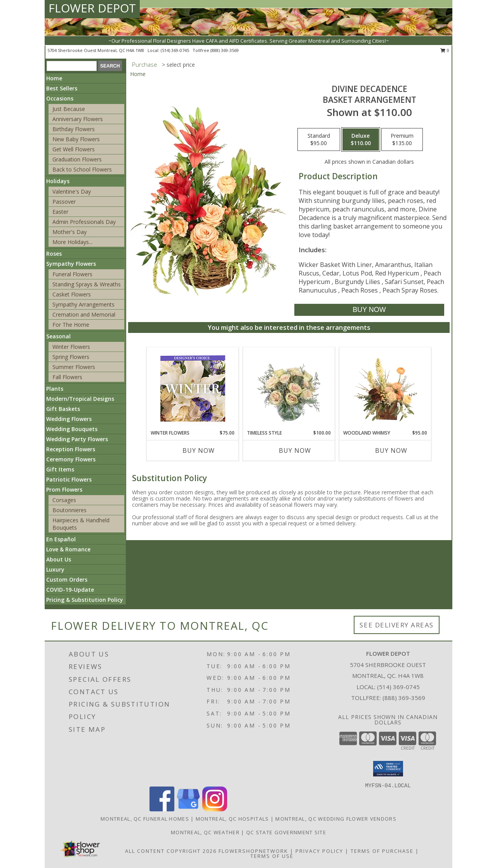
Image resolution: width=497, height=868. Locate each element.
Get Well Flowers (74, 149)
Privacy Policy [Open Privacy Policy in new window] (319, 851)
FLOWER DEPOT (92, 8)
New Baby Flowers (76, 139)
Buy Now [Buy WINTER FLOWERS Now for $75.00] (199, 450)
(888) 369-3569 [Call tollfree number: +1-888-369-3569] (225, 50)
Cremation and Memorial (84, 314)
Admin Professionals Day (84, 222)
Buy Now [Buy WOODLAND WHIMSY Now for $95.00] (391, 450)
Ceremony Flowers (71, 459)
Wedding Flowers (69, 419)
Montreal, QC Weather (205, 832)
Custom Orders (67, 580)
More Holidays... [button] (72, 242)
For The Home (71, 325)
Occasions (60, 98)
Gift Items (60, 469)
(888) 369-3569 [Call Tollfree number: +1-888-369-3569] (404, 698)
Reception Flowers (71, 449)
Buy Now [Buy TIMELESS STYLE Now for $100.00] (295, 450)
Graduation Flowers (77, 159)
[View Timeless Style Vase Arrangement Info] (289, 388)
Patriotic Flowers (69, 479)
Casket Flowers (72, 294)
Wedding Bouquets (72, 429)
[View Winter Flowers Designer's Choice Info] (193, 389)
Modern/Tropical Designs (80, 399)
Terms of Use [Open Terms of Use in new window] (272, 856)
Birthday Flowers (74, 129)
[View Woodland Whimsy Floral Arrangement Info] (385, 388)
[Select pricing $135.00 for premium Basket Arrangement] (402, 140)
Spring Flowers (71, 357)
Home (54, 78)
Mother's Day (70, 232)
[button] (388, 769)
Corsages (64, 500)
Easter (60, 212)
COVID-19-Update (70, 590)
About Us (59, 559)
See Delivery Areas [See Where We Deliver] (397, 625)
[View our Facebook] (162, 809)
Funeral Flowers (72, 274)
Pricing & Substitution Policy (85, 600)
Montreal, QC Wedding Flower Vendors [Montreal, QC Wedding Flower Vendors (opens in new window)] (336, 819)
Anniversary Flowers (78, 119)
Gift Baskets (63, 409)
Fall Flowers (67, 377)
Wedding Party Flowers (77, 439)
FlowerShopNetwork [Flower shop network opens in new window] (253, 851)
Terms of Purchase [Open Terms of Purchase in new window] (382, 851)
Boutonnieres (70, 510)
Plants (55, 389)
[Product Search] (72, 66)
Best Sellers (62, 88)
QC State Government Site (286, 832)
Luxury (55, 569)
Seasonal (58, 336)
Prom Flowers (64, 489)
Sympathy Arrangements (83, 304)
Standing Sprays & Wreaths (87, 284)
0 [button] (445, 50)
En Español (61, 539)
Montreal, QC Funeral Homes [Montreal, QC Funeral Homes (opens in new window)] (145, 819)
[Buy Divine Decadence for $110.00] (369, 310)
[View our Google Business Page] (188, 809)
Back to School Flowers (82, 169)
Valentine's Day (72, 191)
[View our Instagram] (215, 809)
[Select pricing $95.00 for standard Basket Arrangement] (319, 140)
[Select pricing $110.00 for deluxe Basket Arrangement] (361, 140)
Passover (64, 202)
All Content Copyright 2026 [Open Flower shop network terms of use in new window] (171, 851)
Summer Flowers (74, 367)
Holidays (58, 181)
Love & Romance (68, 549)
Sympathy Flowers (71, 264)
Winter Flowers (71, 347)
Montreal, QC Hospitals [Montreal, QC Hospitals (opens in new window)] (232, 819)
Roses (54, 254)
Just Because (69, 109)
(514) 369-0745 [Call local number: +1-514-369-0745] (176, 50)
